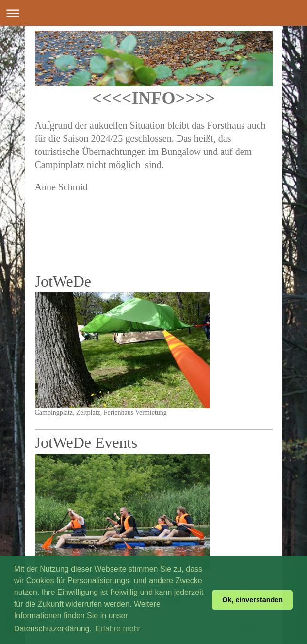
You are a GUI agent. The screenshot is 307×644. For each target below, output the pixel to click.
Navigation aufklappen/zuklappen (153, 13)
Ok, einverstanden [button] (252, 600)
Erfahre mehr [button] (118, 629)
